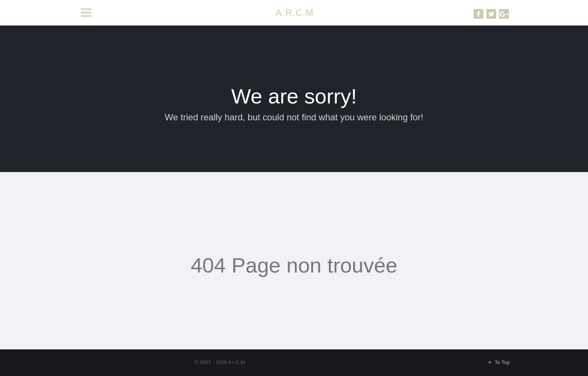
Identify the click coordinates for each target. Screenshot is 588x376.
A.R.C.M (295, 13)
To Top (498, 362)
